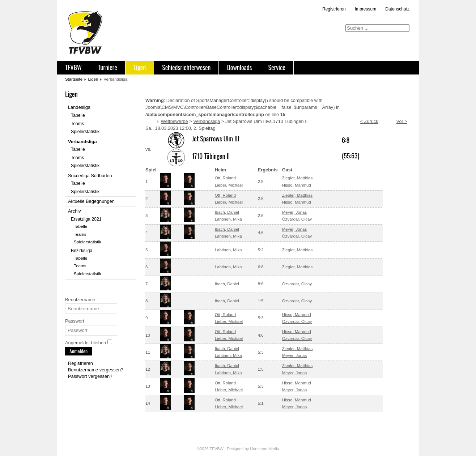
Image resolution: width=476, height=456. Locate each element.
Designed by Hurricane (248, 449)
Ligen (140, 67)
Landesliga (79, 107)
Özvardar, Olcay (297, 219)
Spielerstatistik (85, 132)
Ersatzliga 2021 (86, 219)
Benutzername (80, 300)
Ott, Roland (225, 178)
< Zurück (369, 121)
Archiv (75, 211)
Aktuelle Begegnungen (91, 201)
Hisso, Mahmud (297, 185)
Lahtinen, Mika (228, 219)
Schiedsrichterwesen (186, 67)
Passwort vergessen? (90, 376)
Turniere (108, 67)
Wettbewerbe (175, 121)
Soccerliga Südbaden (90, 176)
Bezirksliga (82, 251)
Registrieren (334, 9)
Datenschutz (397, 9)
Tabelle (78, 115)
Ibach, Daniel (227, 212)
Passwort (75, 321)
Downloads (239, 67)
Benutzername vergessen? (96, 370)
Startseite (74, 79)
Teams (77, 124)
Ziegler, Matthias (297, 178)
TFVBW (73, 67)
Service (277, 67)
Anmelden (78, 351)
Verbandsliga (82, 142)
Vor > (402, 121)
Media (274, 449)
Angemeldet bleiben (86, 343)
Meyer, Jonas (295, 212)
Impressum (365, 9)
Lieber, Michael (229, 185)
